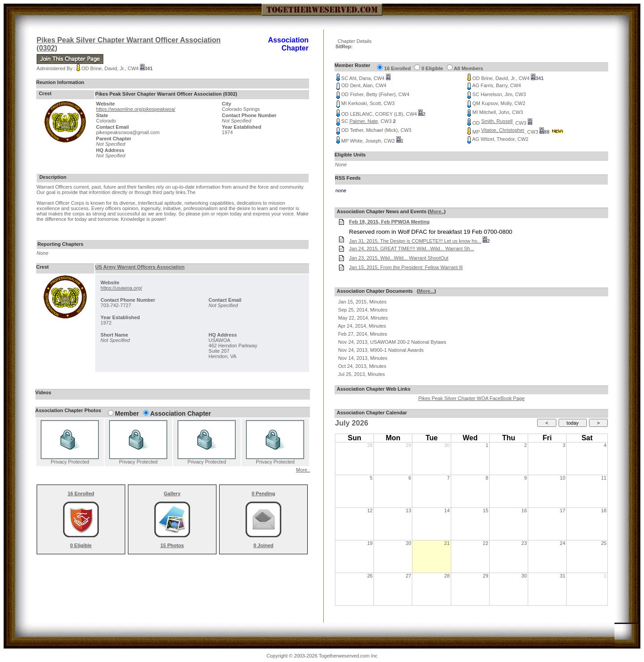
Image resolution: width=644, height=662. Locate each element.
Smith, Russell (497, 121)
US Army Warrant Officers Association (140, 267)
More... (426, 291)
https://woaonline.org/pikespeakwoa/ (136, 109)
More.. (303, 470)
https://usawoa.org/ (121, 288)
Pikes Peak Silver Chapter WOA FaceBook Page (471, 398)
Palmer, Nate (364, 121)
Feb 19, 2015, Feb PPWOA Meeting (390, 222)
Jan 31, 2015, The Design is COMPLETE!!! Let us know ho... (415, 241)
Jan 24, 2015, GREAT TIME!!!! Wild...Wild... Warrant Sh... (412, 249)
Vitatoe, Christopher (503, 130)
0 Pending (264, 493)
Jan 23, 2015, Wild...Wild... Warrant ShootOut (399, 258)
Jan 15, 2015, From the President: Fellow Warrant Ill (406, 267)
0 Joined (264, 545)
